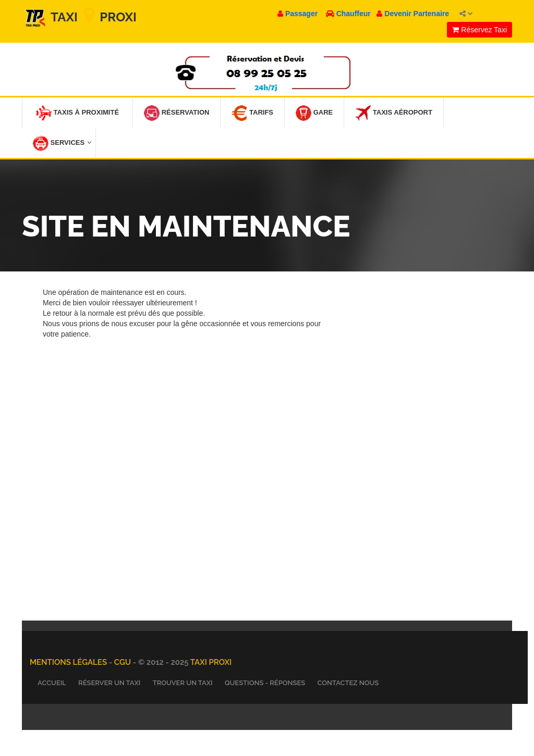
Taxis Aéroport (394, 113)
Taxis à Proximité (77, 113)
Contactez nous (348, 683)
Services (62, 143)
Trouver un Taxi (183, 683)
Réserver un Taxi (109, 683)
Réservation (177, 113)
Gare (314, 113)
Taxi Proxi (79, 17)
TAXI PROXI (211, 662)
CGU (124, 662)
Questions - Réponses (265, 683)
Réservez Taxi (480, 30)
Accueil (52, 683)
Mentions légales (69, 662)
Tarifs (252, 113)
